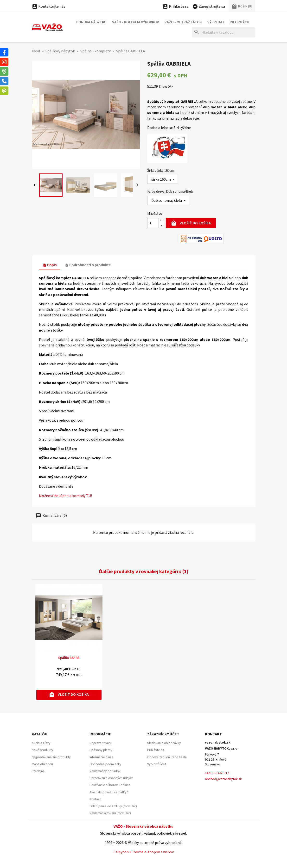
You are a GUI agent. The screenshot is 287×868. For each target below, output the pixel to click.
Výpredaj (216, 22)
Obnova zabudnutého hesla (167, 757)
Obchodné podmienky (105, 764)
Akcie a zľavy (41, 743)
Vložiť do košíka (191, 223)
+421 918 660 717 (217, 773)
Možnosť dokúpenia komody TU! (65, 496)
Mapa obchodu (42, 764)
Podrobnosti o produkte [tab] (88, 265)
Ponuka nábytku (91, 22)
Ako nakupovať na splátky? (109, 792)
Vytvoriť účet (157, 764)
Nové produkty (42, 750)
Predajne (38, 771)
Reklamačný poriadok (105, 771)
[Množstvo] (153, 223)
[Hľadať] (223, 32)
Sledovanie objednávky (164, 743)
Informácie (240, 22)
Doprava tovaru (101, 743)
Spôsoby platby (101, 750)
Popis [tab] (50, 265)
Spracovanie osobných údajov (111, 778)
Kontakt (95, 799)
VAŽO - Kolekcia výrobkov (136, 22)
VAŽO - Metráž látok (183, 22)
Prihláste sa (156, 750)
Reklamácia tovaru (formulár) (110, 813)
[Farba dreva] (168, 200)
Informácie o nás (101, 757)
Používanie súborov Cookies (110, 785)
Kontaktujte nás (48, 6)
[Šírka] (163, 179)
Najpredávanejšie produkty (51, 757)
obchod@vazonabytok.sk (223, 779)
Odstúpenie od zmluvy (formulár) (113, 806)
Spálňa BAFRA (69, 658)
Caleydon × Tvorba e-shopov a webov (144, 852)
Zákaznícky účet (163, 734)
